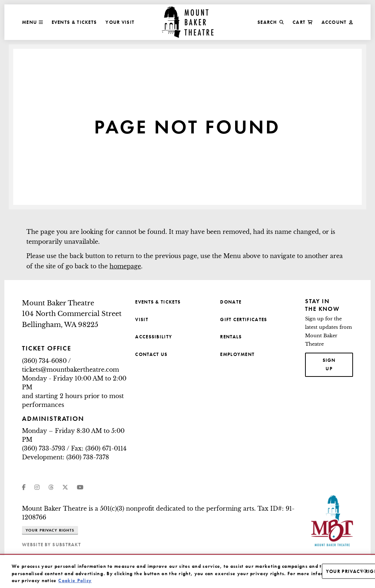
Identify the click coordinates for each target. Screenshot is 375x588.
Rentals (231, 337)
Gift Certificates (244, 319)
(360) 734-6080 (44, 361)
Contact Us (151, 354)
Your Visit (120, 22)
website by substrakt (51, 545)
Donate (231, 302)
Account (337, 22)
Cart (303, 22)
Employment (237, 354)
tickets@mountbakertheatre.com (70, 370)
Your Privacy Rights (50, 530)
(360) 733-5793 (44, 448)
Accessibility (154, 337)
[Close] (363, 577)
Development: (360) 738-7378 (66, 457)
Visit (142, 319)
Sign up (338, 364)
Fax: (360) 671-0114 (99, 448)
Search (271, 22)
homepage (125, 266)
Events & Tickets (74, 22)
